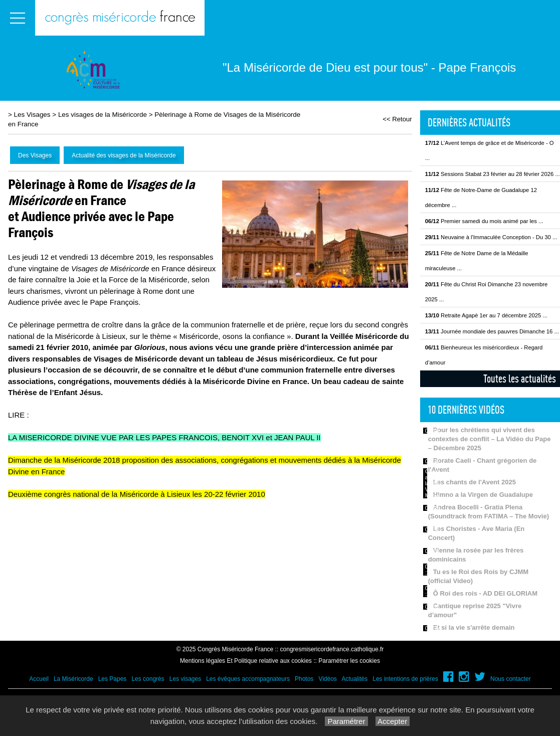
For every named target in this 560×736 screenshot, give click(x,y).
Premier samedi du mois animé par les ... (484, 221)
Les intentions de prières (405, 679)
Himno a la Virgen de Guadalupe (483, 495)
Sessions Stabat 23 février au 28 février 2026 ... (493, 174)
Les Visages (32, 115)
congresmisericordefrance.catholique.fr (332, 649)
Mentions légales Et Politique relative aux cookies (246, 661)
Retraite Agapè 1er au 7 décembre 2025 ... (486, 315)
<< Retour (397, 119)
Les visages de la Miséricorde (103, 115)
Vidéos (327, 679)
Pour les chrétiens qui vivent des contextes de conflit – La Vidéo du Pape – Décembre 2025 (490, 439)
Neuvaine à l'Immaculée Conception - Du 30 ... (491, 237)
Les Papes (113, 679)
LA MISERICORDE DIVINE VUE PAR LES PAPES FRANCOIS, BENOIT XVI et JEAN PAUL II (164, 437)
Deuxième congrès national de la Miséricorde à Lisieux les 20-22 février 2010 (137, 494)
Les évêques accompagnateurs (248, 679)
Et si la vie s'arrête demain (474, 627)
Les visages (185, 679)
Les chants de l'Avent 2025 (475, 482)
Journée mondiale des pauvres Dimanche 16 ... (492, 331)
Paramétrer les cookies (349, 661)
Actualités (354, 679)
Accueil (39, 679)
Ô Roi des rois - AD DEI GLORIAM (485, 593)
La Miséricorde (73, 679)
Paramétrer (346, 721)
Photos (304, 679)
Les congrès (148, 679)
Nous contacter (511, 679)
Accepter (393, 721)
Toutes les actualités (520, 379)
